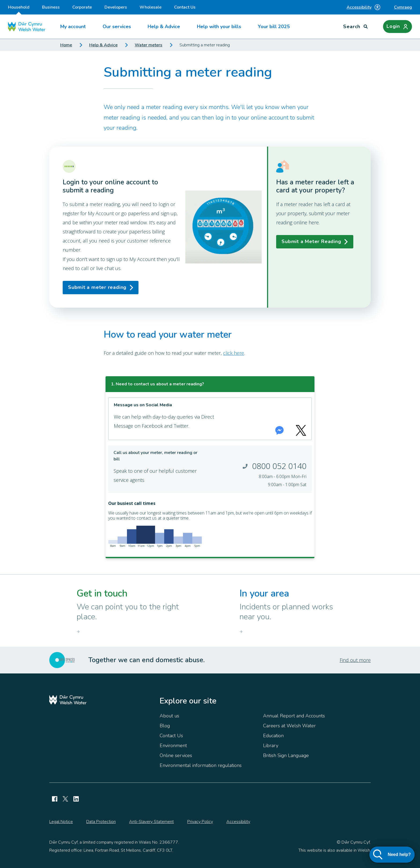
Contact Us (185, 7)
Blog (165, 726)
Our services (117, 27)
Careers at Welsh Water (289, 726)
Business (51, 7)
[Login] (397, 27)
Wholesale (151, 7)
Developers (116, 7)
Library (271, 746)
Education (273, 736)
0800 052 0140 (279, 466)
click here (234, 353)
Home (66, 45)
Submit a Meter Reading (311, 241)
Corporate (82, 7)
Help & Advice (164, 27)
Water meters (149, 45)
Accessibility (364, 7)
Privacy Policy (200, 822)
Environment (173, 746)
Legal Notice (61, 822)
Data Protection (101, 822)
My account (73, 27)
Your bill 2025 (274, 27)
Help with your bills (219, 27)
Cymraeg (403, 7)
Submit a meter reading (97, 287)
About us (169, 716)
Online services (176, 755)
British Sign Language (286, 755)
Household (19, 9)
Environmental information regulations (201, 765)
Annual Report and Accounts (294, 716)
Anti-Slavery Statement (151, 822)
